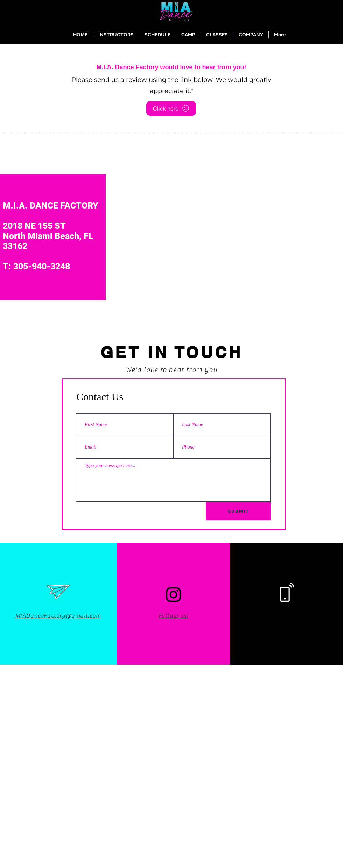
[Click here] (171, 108)
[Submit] (238, 511)
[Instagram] (173, 595)
